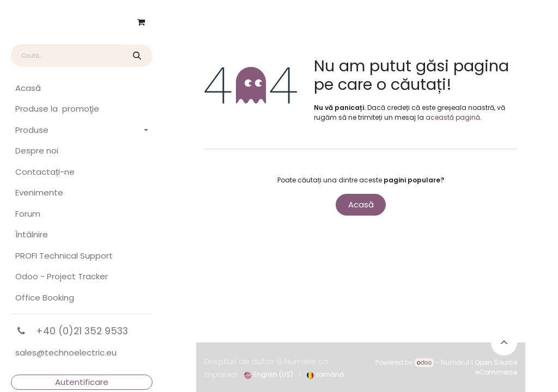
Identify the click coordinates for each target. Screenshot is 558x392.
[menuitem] (82, 88)
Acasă (361, 204)
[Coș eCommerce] (141, 22)
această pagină (453, 117)
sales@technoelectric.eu (66, 353)
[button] (504, 342)
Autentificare (82, 382)
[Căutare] (137, 56)
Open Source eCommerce (496, 367)
